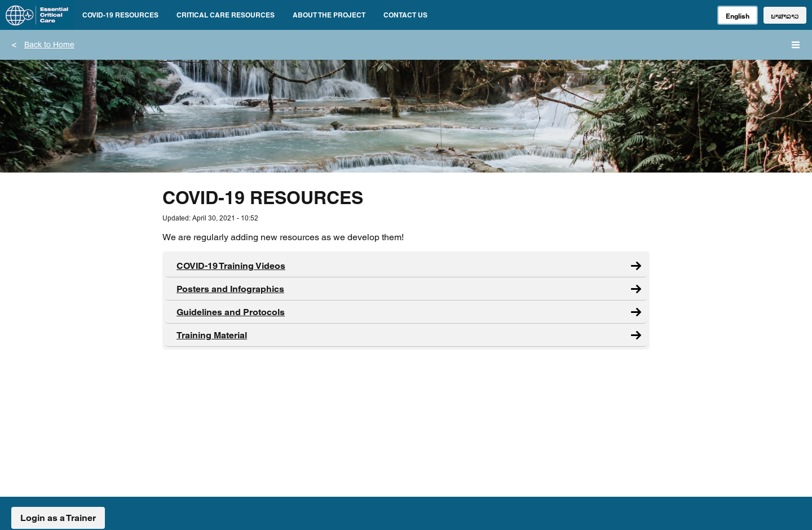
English (738, 16)
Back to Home (49, 46)
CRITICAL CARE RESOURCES (226, 15)
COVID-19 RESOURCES (120, 15)
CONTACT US (405, 15)
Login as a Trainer (58, 518)
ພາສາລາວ (785, 16)
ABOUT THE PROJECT (329, 15)
